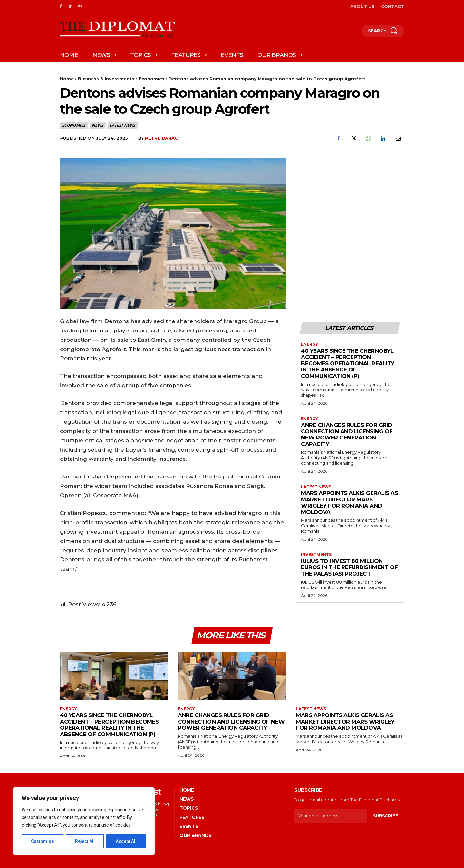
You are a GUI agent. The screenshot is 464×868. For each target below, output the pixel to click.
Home (67, 79)
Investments (316, 555)
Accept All (126, 841)
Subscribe (386, 816)
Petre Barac (161, 138)
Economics (151, 79)
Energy (309, 344)
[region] (84, 821)
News (98, 125)
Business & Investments (106, 79)
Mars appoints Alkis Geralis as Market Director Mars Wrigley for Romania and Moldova (349, 503)
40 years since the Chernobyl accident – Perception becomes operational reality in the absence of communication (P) (348, 363)
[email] (331, 816)
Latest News (123, 125)
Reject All (85, 841)
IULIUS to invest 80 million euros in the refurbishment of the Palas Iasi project (349, 567)
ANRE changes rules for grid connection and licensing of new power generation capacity (347, 434)
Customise (42, 841)
